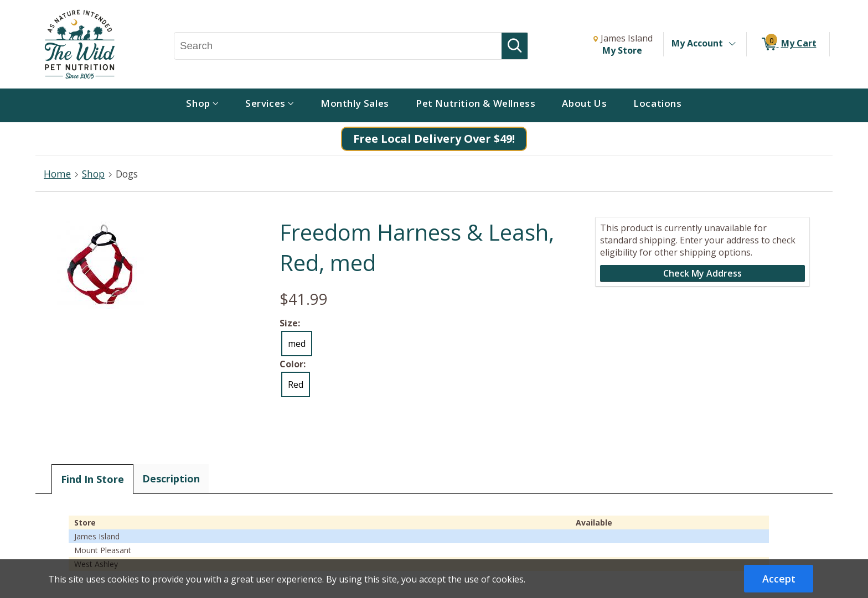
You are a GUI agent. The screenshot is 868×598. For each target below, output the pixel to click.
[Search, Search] (338, 46)
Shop (93, 174)
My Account (697, 43)
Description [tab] (171, 479)
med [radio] (297, 344)
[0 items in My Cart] (788, 44)
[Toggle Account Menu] (732, 44)
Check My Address (702, 273)
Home (57, 174)
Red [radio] (296, 384)
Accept (779, 579)
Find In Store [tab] (92, 479)
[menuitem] (202, 105)
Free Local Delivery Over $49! (434, 139)
